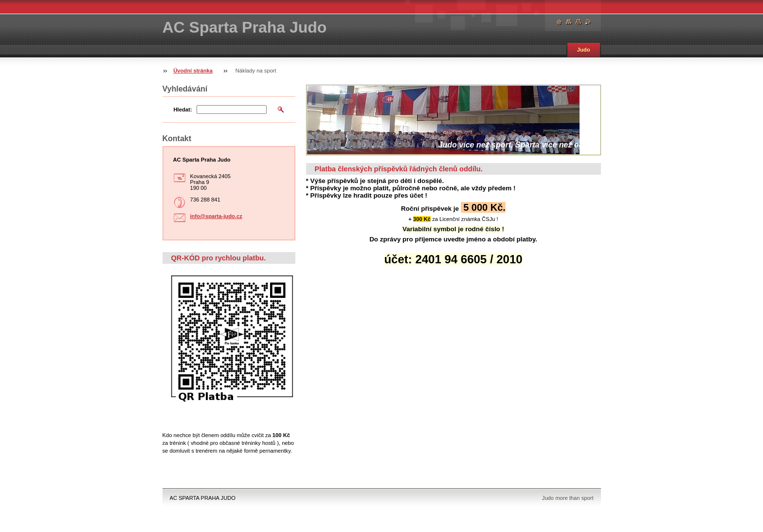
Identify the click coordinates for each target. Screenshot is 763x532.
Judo (584, 50)
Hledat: (183, 110)
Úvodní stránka (193, 71)
